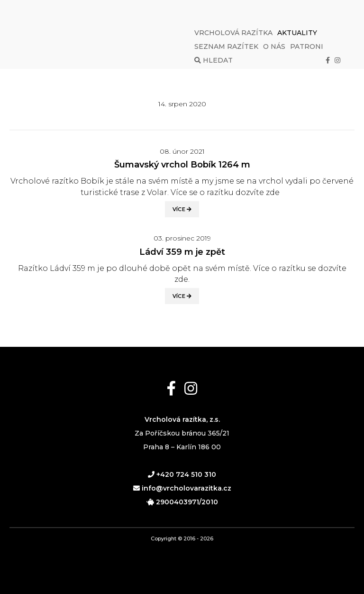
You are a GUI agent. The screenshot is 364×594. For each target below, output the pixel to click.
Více (182, 209)
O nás (274, 46)
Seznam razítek (226, 46)
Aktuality (297, 33)
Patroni (307, 46)
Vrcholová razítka (233, 33)
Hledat (214, 60)
